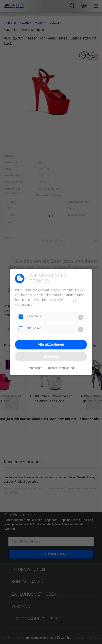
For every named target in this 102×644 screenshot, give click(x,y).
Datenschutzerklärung (60, 368)
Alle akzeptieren (51, 344)
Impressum (35, 368)
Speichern (51, 356)
